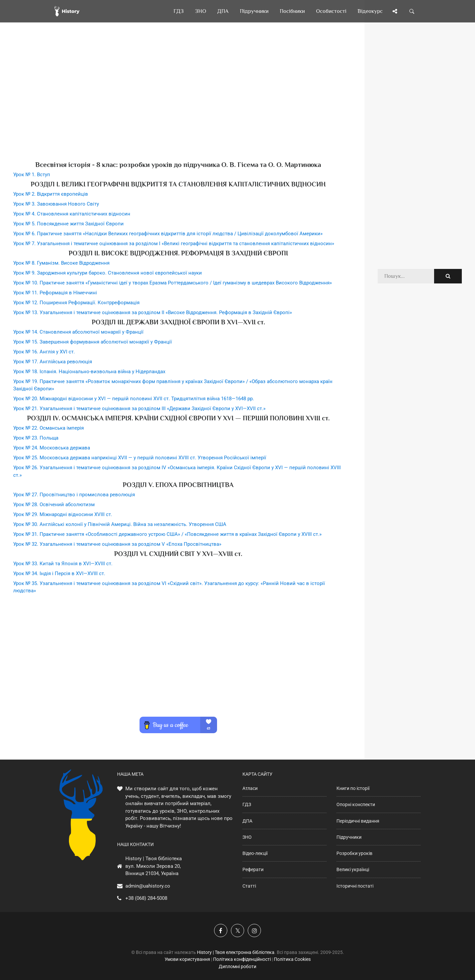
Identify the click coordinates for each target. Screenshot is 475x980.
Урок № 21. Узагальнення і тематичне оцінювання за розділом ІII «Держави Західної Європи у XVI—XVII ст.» (139, 408)
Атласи (250, 788)
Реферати (253, 869)
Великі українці (353, 869)
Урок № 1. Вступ (32, 175)
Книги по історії (353, 788)
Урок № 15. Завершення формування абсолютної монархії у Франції (93, 342)
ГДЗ (247, 804)
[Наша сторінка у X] (237, 931)
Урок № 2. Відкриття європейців (51, 194)
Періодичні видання (358, 821)
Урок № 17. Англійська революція (53, 362)
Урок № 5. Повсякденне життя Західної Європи (68, 224)
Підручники (349, 837)
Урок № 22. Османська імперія (48, 428)
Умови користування (187, 959)
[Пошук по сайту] (412, 11)
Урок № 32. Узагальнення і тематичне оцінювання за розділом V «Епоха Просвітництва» (117, 544)
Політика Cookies (292, 959)
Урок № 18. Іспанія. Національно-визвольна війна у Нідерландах (89, 372)
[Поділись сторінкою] (395, 11)
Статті (249, 886)
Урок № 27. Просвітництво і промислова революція (74, 495)
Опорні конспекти (356, 804)
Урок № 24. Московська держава (52, 448)
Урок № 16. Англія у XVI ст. (44, 352)
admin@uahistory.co (148, 886)
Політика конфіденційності (242, 959)
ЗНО (247, 837)
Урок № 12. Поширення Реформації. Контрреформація (76, 303)
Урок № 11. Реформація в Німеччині (55, 293)
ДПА (247, 821)
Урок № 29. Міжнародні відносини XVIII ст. (63, 514)
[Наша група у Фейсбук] (221, 931)
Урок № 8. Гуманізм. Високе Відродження (61, 263)
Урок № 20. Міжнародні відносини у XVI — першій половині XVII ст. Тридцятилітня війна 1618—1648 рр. (134, 399)
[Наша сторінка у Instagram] (254, 931)
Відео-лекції (255, 853)
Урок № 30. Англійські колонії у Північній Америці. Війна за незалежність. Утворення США (120, 524)
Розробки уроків (354, 853)
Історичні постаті (355, 886)
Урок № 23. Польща (36, 438)
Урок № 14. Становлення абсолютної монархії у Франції (78, 332)
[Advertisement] (178, 102)
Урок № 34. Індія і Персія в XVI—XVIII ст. (59, 573)
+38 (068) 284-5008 (146, 898)
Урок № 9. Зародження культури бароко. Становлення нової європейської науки (108, 273)
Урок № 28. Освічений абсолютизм (54, 505)
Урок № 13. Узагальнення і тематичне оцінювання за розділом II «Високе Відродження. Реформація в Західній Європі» (153, 312)
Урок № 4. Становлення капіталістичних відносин (72, 214)
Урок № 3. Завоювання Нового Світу (56, 204)
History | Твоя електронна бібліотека (236, 952)
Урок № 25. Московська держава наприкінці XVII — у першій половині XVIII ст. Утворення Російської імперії (140, 458)
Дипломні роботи (237, 966)
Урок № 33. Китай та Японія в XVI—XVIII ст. (63, 564)
